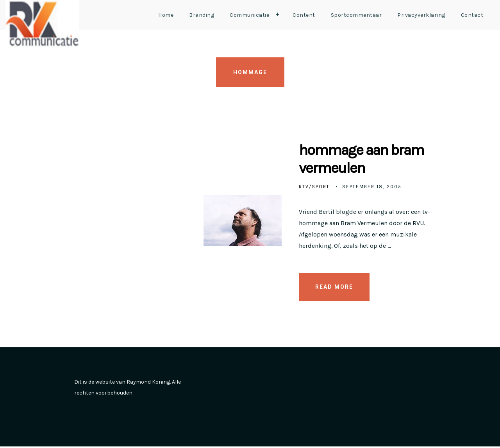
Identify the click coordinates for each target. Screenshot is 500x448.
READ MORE (334, 288)
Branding (202, 15)
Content (304, 15)
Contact (472, 15)
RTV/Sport (314, 188)
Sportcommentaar (356, 15)
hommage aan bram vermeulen (355, 160)
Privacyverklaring (421, 15)
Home (166, 15)
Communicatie (256, 15)
